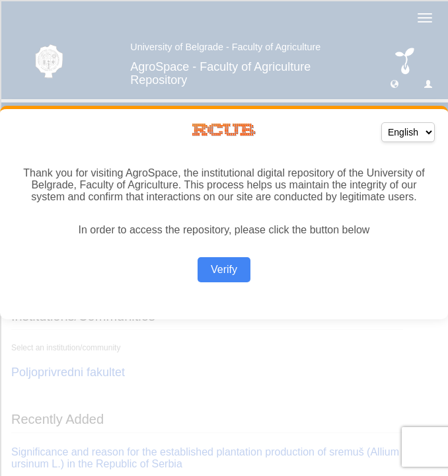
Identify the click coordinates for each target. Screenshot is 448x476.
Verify (224, 269)
